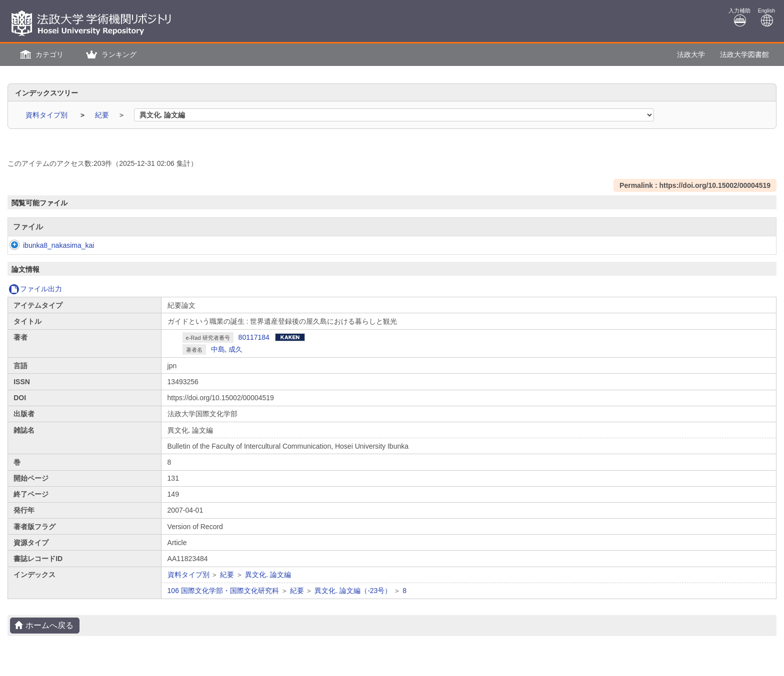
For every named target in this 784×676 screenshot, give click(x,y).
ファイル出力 (35, 289)
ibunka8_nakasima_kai (48, 245)
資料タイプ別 (47, 115)
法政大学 (691, 54)
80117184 (254, 337)
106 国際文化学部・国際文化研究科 (223, 591)
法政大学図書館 (744, 54)
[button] (40, 55)
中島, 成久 (227, 349)
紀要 (103, 115)
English (766, 17)
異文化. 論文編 (268, 575)
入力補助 (739, 17)
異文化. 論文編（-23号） (353, 591)
